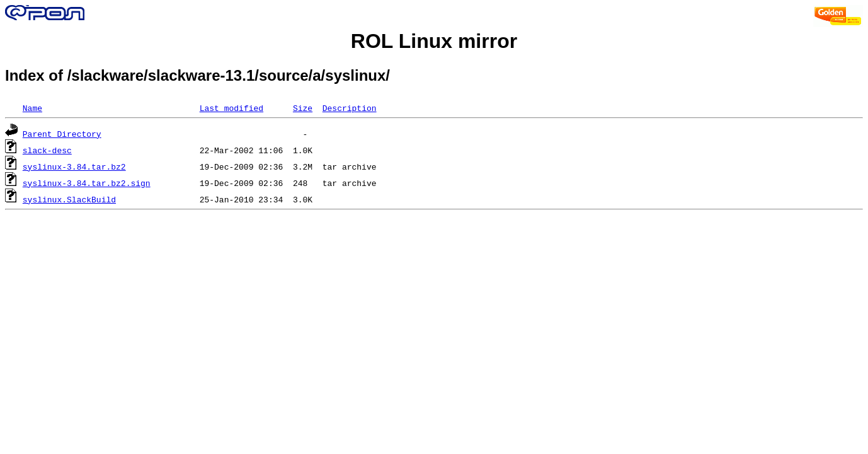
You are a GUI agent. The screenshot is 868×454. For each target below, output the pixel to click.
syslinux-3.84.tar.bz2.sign (87, 183)
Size (303, 108)
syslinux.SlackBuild (69, 199)
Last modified (231, 108)
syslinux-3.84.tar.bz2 (74, 166)
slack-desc (47, 150)
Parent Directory (62, 134)
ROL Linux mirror (434, 41)
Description (350, 108)
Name (32, 108)
